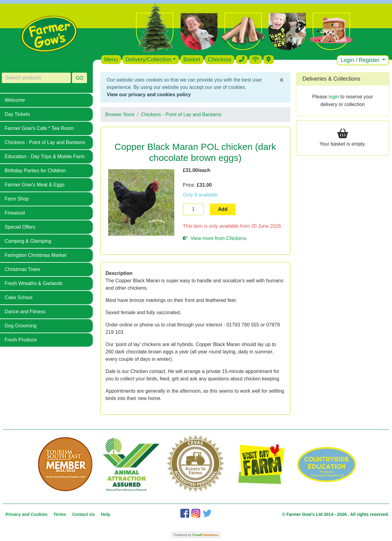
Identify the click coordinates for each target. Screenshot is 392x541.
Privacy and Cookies (26, 514)
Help (106, 514)
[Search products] (36, 78)
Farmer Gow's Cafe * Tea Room (39, 128)
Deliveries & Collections (332, 79)
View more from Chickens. (215, 238)
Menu (111, 59)
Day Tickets (17, 114)
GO (79, 78)
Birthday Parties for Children (35, 171)
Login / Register (361, 60)
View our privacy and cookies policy (149, 95)
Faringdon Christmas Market (36, 255)
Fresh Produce (21, 340)
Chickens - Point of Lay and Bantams (45, 142)
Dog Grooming (21, 326)
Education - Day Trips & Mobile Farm (45, 156)
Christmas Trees (22, 269)
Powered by (196, 535)
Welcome (15, 100)
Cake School (19, 297)
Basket (192, 59)
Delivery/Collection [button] (148, 59)
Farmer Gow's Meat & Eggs (35, 185)
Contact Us (84, 514)
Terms (60, 514)
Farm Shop (17, 199)
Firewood (15, 213)
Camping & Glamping (28, 241)
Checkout (220, 59)
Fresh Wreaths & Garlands (34, 283)
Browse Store (120, 114)
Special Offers (20, 227)
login (334, 97)
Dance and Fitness (25, 312)
